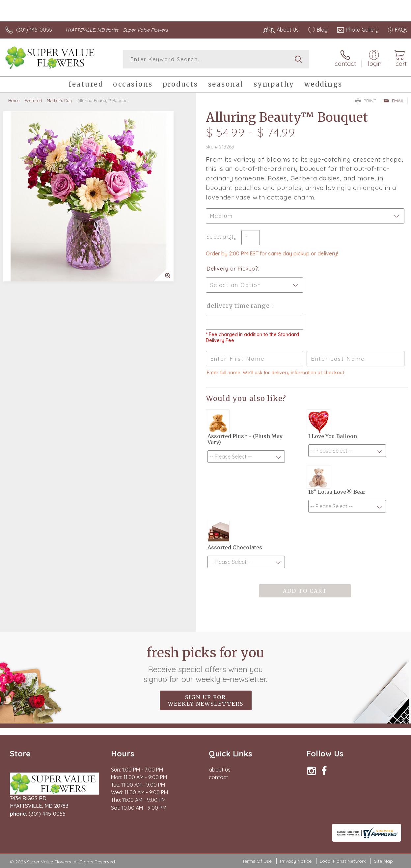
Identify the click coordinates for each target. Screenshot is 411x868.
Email (394, 101)
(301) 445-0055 (34, 30)
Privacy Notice (296, 861)
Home (14, 100)
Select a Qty (221, 237)
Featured (33, 100)
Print (366, 101)
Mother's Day (59, 100)
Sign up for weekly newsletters (206, 700)
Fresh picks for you (206, 664)
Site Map (384, 861)
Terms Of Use (257, 861)
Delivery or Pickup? (232, 269)
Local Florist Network (343, 861)
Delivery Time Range (239, 306)
